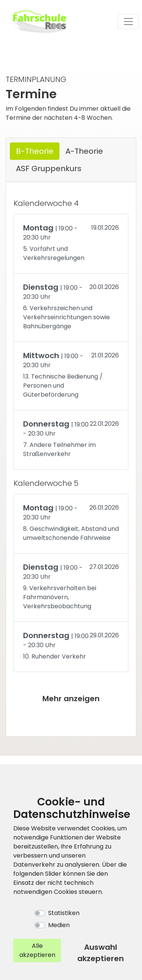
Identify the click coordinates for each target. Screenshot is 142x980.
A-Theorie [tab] (84, 151)
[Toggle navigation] (128, 22)
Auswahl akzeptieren (101, 953)
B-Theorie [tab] (35, 151)
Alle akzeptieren (37, 950)
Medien (59, 925)
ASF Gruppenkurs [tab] (49, 168)
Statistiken (64, 913)
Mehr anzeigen (71, 699)
